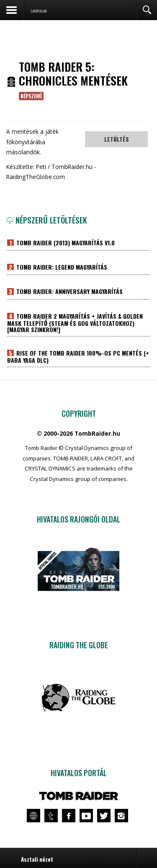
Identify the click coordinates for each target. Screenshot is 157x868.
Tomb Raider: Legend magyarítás (61, 268)
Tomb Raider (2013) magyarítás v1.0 (65, 243)
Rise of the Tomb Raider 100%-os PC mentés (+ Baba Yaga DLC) (78, 357)
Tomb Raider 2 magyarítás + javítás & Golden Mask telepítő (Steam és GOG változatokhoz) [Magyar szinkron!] (75, 323)
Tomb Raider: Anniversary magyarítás (69, 292)
